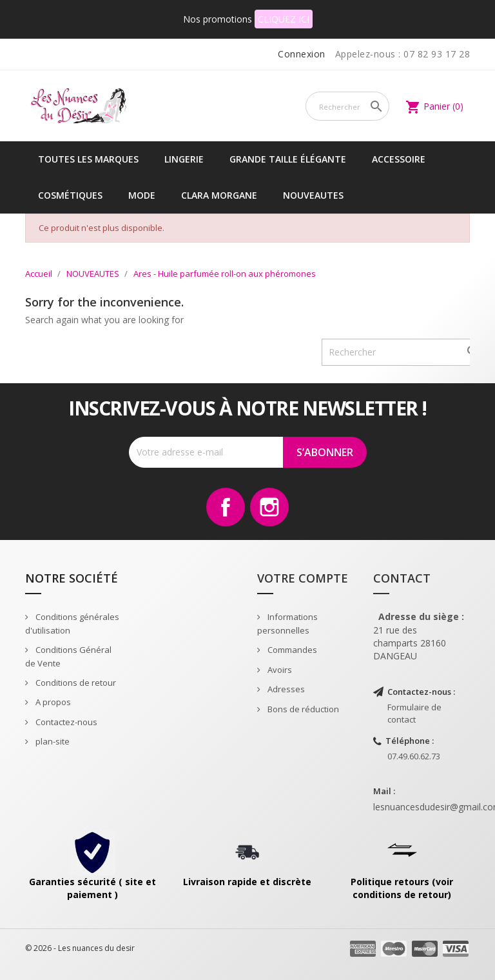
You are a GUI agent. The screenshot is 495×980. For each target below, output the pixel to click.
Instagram (269, 507)
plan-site (52, 741)
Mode (142, 195)
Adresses (285, 689)
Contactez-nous (65, 722)
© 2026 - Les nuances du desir (80, 948)
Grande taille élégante (288, 159)
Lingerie (184, 159)
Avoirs (279, 670)
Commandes (291, 650)
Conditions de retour (75, 683)
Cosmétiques (70, 195)
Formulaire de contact (414, 713)
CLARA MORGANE (219, 195)
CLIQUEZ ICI (284, 19)
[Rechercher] (347, 106)
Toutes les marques (88, 159)
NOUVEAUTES (313, 195)
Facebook (226, 507)
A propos (52, 702)
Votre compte (303, 578)
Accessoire (399, 159)
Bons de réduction (302, 709)
